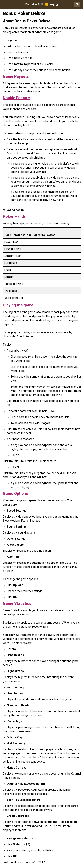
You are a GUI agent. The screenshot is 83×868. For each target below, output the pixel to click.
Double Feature (16, 98)
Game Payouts (16, 76)
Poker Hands (14, 216)
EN (77, 4)
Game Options (15, 494)
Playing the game (18, 305)
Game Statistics (17, 603)
